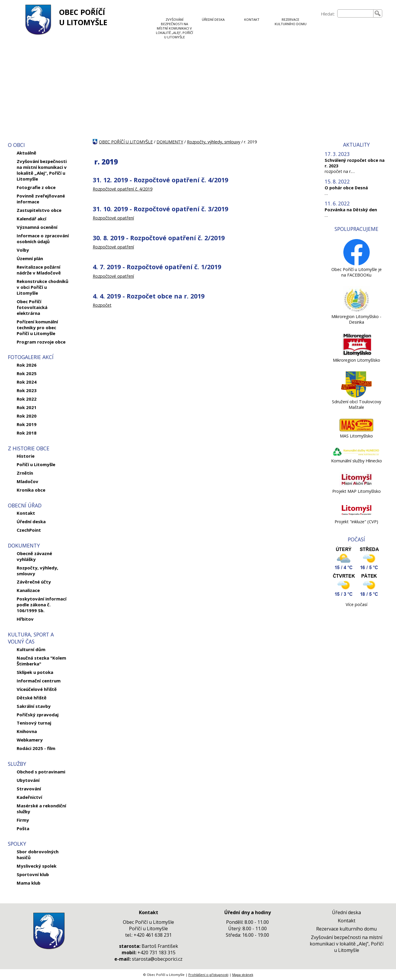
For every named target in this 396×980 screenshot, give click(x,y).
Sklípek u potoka (35, 672)
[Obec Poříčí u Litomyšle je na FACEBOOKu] (357, 264)
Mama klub (29, 883)
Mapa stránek (243, 975)
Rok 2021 (27, 407)
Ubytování (28, 780)
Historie (26, 456)
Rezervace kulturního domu (346, 929)
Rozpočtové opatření (113, 218)
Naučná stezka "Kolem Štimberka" (41, 661)
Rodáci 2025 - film (36, 748)
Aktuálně (26, 153)
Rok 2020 (27, 416)
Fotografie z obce (36, 187)
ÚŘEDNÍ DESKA (213, 19)
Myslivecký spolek (37, 866)
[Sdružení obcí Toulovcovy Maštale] (357, 396)
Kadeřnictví (29, 797)
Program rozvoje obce (41, 342)
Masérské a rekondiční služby (41, 809)
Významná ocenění (37, 227)
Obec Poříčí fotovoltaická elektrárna (32, 307)
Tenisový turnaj (34, 723)
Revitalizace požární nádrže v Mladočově (39, 270)
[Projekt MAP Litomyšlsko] (356, 486)
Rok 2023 (27, 390)
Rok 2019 (27, 424)
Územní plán (30, 258)
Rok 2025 (27, 373)
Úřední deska (31, 521)
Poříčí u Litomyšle (36, 464)
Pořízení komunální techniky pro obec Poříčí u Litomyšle (37, 327)
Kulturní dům (31, 649)
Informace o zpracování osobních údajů (43, 238)
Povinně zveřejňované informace (41, 199)
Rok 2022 (27, 399)
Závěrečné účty (34, 582)
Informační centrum (39, 681)
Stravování (29, 789)
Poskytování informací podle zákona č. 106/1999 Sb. (42, 605)
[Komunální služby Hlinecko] (356, 455)
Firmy (23, 820)
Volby (23, 250)
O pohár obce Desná (346, 188)
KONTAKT (252, 19)
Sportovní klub (33, 874)
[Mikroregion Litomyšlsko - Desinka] (357, 311)
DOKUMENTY (170, 142)
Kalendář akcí (31, 219)
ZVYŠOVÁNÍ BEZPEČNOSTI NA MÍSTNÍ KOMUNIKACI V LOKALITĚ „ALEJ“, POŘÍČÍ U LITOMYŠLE (174, 28)
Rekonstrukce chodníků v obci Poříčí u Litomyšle (43, 287)
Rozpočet (102, 305)
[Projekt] (356, 516)
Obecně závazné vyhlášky (34, 556)
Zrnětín (25, 473)
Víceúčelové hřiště (37, 689)
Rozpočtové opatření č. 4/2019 (123, 189)
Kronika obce (31, 490)
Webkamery (30, 740)
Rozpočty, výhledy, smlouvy (37, 571)
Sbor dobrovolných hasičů (38, 854)
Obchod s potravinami (41, 772)
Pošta (23, 828)
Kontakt (26, 513)
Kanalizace (28, 590)
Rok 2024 (27, 382)
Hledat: (328, 14)
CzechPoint (29, 530)
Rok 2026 (27, 365)
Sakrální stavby (34, 706)
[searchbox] (355, 13)
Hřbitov (25, 619)
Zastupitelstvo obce (39, 210)
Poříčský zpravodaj (38, 715)
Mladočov (27, 481)
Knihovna (27, 731)
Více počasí (357, 604)
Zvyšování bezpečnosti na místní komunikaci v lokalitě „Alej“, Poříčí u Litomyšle (42, 170)
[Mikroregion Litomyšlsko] (356, 355)
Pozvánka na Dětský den (351, 210)
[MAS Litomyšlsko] (356, 430)
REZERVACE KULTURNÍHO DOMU (291, 22)
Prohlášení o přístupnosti (208, 975)
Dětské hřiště (32, 698)
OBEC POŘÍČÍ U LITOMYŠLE (83, 17)
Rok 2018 (27, 433)
